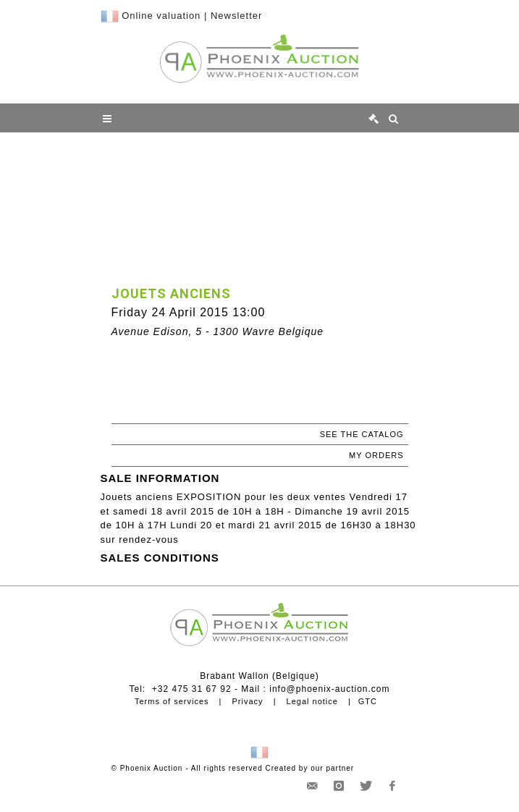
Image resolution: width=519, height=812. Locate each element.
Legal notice (312, 701)
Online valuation (161, 16)
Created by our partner (310, 768)
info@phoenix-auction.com (329, 689)
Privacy (248, 701)
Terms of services (172, 701)
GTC (368, 701)
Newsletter (236, 16)
